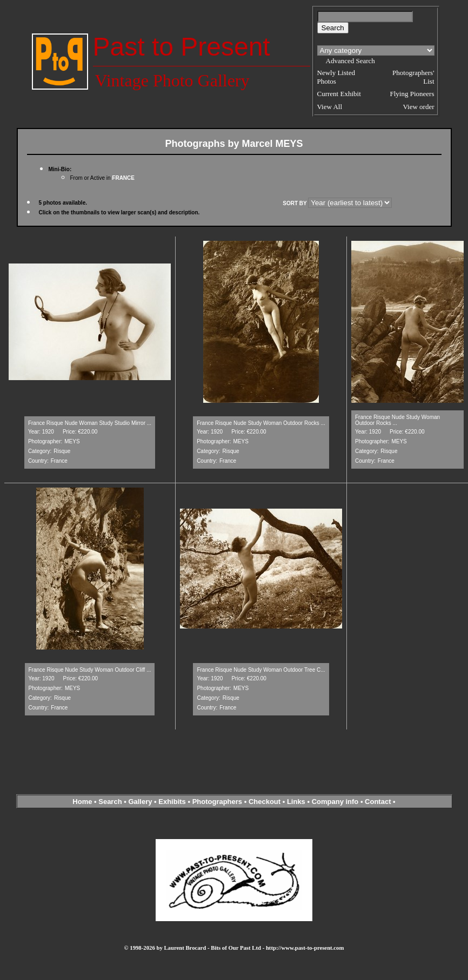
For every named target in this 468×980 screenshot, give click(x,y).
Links (296, 802)
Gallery (140, 802)
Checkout (265, 802)
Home (82, 802)
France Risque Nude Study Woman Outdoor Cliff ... (90, 670)
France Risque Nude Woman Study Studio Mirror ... (90, 423)
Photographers (217, 802)
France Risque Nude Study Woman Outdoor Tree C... (261, 670)
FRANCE (123, 178)
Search (110, 802)
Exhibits (172, 802)
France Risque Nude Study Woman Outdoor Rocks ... (261, 423)
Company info (336, 802)
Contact (378, 802)
